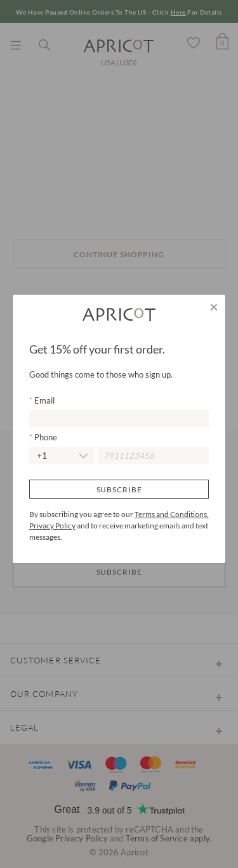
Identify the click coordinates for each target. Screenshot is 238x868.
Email (43, 400)
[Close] (214, 307)
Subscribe (119, 489)
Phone (45, 437)
